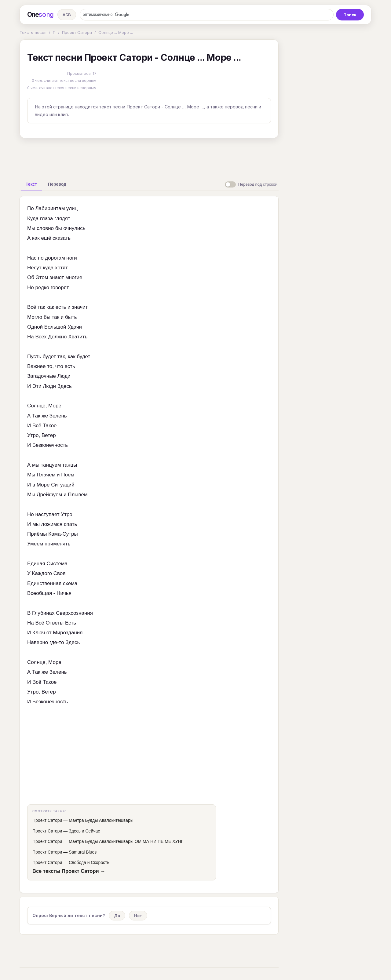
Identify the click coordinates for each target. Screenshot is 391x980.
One (40, 15)
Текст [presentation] (31, 184)
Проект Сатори (77, 32)
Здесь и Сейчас (84, 831)
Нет (138, 916)
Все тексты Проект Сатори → (69, 871)
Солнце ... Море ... (116, 32)
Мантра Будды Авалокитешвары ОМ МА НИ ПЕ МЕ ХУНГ (126, 841)
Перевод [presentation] (57, 184)
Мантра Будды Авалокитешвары (101, 820)
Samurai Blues (83, 852)
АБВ (67, 15)
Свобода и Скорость (89, 862)
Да (117, 916)
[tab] (31, 184)
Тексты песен (33, 32)
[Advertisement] (149, 157)
